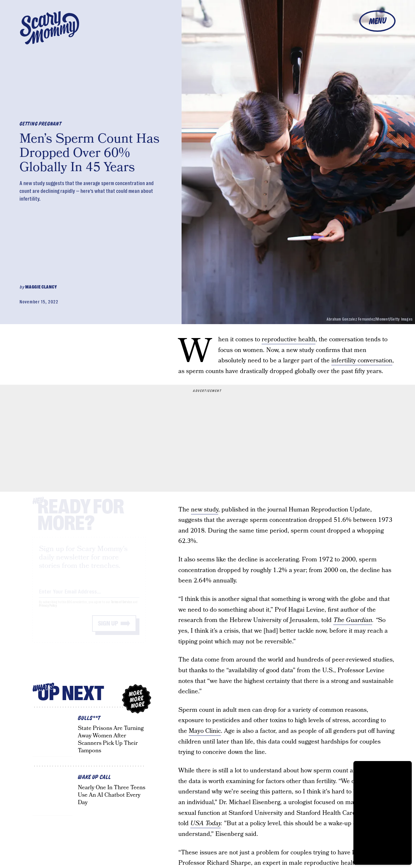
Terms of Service (121, 608)
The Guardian (353, 620)
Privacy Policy (48, 612)
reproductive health (289, 340)
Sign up (108, 630)
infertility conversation (362, 361)
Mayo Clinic (205, 731)
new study (205, 510)
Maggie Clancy (41, 287)
